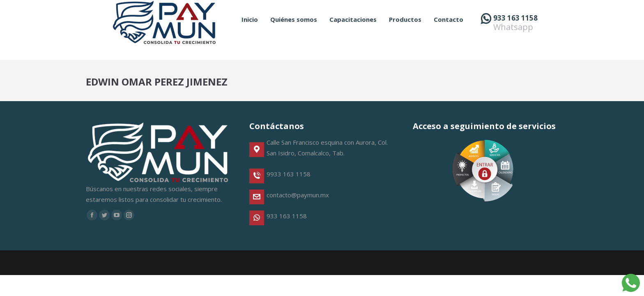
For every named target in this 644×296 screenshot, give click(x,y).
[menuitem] (250, 34)
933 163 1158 (515, 33)
